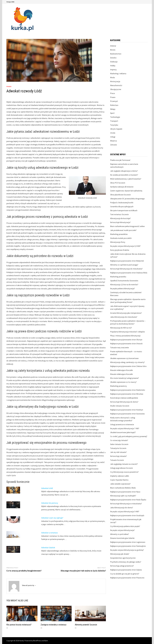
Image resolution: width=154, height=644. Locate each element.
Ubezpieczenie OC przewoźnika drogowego (127, 199)
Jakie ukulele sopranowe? (120, 484)
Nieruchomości (116, 85)
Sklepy (113, 109)
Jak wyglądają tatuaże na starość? (124, 464)
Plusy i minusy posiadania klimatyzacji (125, 336)
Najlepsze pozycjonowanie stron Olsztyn (126, 340)
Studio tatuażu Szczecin (120, 406)
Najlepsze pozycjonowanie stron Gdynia (126, 570)
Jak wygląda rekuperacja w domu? (124, 171)
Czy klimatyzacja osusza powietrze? (124, 472)
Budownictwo (116, 54)
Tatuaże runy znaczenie (119, 347)
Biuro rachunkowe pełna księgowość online (127, 226)
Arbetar (113, 46)
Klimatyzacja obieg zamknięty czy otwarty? (127, 362)
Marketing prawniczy (118, 386)
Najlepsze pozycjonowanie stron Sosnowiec (127, 414)
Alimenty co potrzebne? (120, 534)
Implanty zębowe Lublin (120, 476)
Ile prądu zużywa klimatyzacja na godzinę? (127, 550)
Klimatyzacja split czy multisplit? (123, 496)
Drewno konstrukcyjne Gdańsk (122, 538)
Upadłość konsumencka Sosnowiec (124, 281)
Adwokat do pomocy (50, 503)
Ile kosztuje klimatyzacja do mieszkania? (126, 269)
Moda (112, 77)
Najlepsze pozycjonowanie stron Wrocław (127, 394)
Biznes (113, 50)
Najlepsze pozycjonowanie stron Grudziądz (127, 515)
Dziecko (113, 58)
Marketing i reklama (118, 73)
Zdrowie (113, 145)
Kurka (22, 641)
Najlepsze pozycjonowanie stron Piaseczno (127, 578)
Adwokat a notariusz (50, 533)
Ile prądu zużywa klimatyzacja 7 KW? (125, 428)
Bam (46, 641)
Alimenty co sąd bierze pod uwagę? (124, 265)
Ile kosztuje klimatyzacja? (120, 222)
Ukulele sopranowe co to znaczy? (123, 382)
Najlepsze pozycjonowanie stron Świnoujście (128, 546)
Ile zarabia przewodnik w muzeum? (124, 175)
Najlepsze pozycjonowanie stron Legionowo (128, 542)
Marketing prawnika (118, 277)
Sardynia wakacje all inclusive (122, 187)
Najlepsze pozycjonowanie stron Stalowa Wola (129, 273)
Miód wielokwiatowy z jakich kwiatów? (126, 179)
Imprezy (113, 70)
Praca (112, 93)
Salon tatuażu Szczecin (119, 444)
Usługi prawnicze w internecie (122, 424)
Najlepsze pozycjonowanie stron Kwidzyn (127, 410)
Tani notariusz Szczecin (119, 214)
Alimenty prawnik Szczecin (86, 625)
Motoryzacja (115, 81)
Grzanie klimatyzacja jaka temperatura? (126, 313)
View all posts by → (29, 585)
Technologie (115, 117)
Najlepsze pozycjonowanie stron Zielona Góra (128, 366)
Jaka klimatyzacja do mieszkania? (124, 317)
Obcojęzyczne (116, 89)
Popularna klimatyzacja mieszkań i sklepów (127, 332)
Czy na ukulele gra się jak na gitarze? (125, 574)
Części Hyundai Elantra (119, 480)
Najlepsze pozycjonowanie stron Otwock (126, 344)
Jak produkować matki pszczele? (123, 230)
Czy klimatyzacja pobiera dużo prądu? (125, 526)
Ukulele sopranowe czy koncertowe (124, 358)
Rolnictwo (114, 105)
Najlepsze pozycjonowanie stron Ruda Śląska (128, 500)
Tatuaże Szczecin (117, 460)
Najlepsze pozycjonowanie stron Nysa (125, 492)
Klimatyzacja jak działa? (120, 554)
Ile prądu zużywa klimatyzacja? (122, 530)
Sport (112, 113)
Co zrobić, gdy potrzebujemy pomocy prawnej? (129, 436)
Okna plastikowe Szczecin (120, 195)
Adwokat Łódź (47, 488)
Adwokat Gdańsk (48, 548)
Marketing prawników (119, 234)
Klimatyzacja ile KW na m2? (121, 328)
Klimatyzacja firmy (118, 242)
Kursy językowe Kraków (120, 250)
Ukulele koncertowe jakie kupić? (123, 432)
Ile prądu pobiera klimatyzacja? (122, 288)
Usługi (113, 137)
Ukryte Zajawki (116, 129)
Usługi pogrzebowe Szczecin (121, 468)
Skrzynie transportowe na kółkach (124, 210)
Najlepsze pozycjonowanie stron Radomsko (128, 390)
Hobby (113, 66)
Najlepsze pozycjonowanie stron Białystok (127, 261)
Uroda (113, 133)
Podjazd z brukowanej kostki (122, 203)
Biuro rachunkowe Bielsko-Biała (123, 488)
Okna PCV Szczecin (118, 183)
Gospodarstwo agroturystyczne (123, 558)
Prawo (9, 86)
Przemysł (114, 101)
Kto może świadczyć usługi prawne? (124, 378)
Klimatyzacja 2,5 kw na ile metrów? (124, 285)
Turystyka (114, 125)
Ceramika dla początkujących (122, 206)
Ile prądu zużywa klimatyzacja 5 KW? (125, 511)
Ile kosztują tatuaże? (118, 456)
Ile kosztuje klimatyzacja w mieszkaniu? (126, 504)
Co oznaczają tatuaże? (119, 440)
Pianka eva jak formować (120, 160)
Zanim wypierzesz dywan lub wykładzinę (126, 191)
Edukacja (114, 62)
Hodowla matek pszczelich (121, 238)
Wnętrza (113, 141)
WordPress (37, 641)
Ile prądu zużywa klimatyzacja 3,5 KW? (125, 246)
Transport (114, 121)
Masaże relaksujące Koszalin (121, 370)
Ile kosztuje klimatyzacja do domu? (124, 402)
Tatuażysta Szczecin (118, 448)
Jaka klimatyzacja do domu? (122, 508)
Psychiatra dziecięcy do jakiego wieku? (126, 562)
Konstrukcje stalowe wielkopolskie (124, 398)
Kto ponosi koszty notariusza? (19, 625)
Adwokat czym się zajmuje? (52, 518)
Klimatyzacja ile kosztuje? (120, 218)
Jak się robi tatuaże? (118, 452)
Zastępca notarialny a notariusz (54, 625)
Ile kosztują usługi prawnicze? (122, 566)
